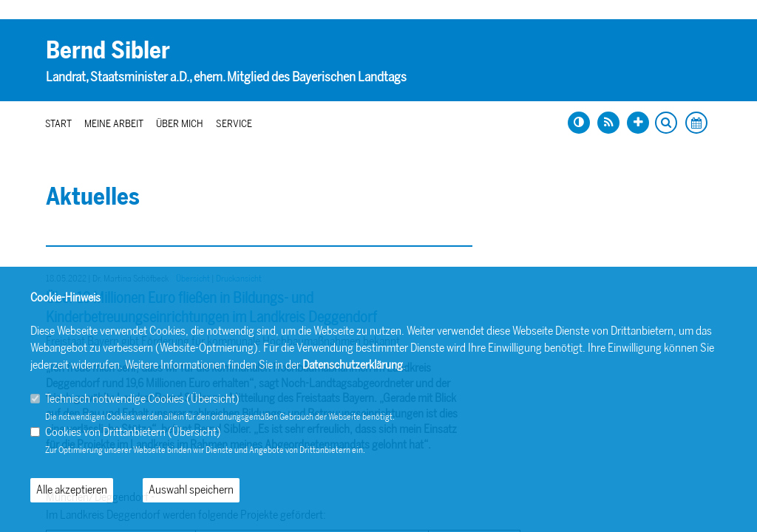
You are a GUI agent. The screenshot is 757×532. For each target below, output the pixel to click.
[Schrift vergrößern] (638, 123)
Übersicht (213, 399)
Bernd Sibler (108, 50)
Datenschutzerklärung (353, 365)
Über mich (180, 124)
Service (234, 124)
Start (58, 124)
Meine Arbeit (114, 124)
